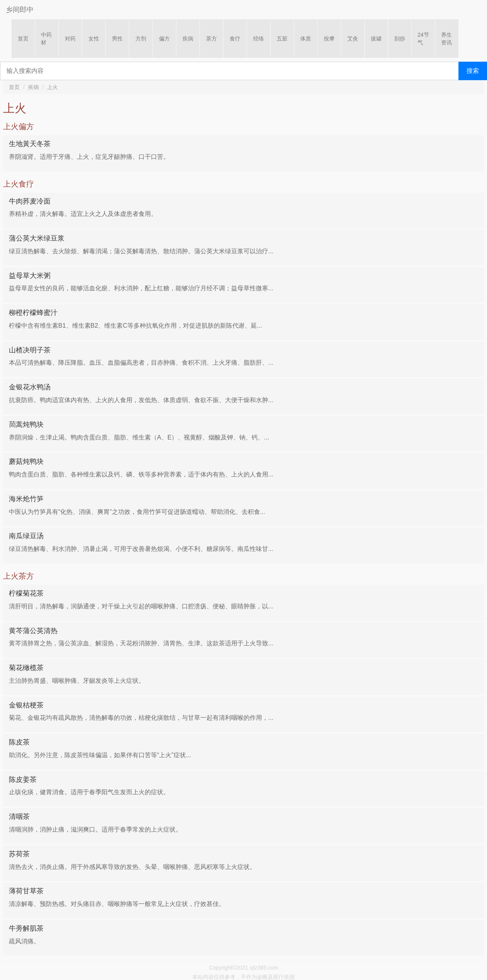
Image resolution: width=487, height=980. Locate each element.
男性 (117, 39)
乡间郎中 (20, 10)
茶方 (211, 39)
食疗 (235, 39)
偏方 (164, 39)
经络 (259, 39)
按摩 (329, 39)
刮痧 (400, 39)
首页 (23, 39)
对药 (70, 39)
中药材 (46, 39)
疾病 (188, 39)
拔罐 (376, 39)
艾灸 (353, 39)
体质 (306, 39)
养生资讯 (446, 39)
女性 (94, 39)
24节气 (423, 39)
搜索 (473, 71)
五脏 (282, 39)
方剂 (141, 39)
